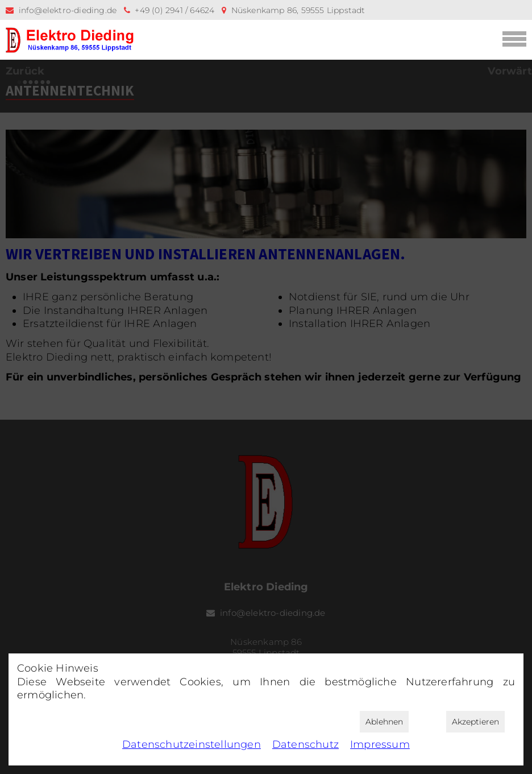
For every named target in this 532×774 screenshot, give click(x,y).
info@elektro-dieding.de (68, 10)
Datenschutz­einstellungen (192, 744)
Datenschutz (306, 744)
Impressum (380, 744)
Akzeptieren (475, 722)
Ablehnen (384, 722)
